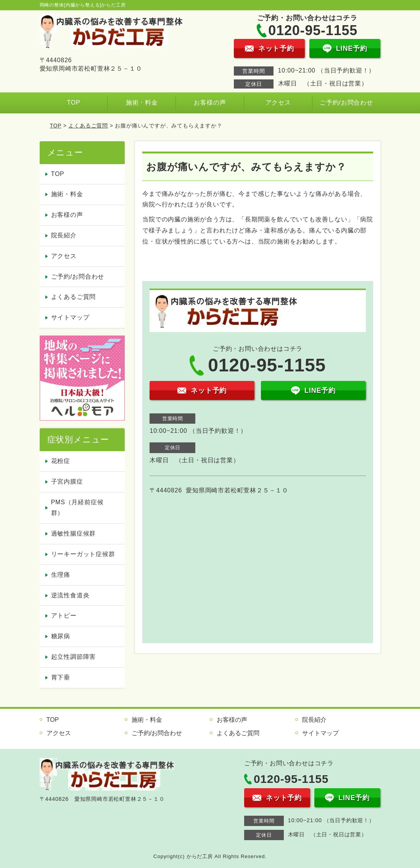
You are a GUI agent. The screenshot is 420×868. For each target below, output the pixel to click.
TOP (73, 102)
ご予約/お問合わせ (346, 102)
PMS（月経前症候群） (77, 508)
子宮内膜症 (67, 482)
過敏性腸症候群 (74, 533)
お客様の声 (210, 102)
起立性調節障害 (74, 657)
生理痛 (61, 575)
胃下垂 (61, 677)
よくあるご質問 (88, 126)
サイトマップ (70, 317)
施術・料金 (142, 102)
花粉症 (61, 461)
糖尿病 (61, 636)
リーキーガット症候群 (83, 554)
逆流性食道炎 (70, 595)
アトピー (64, 616)
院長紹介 (64, 235)
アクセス (278, 102)
